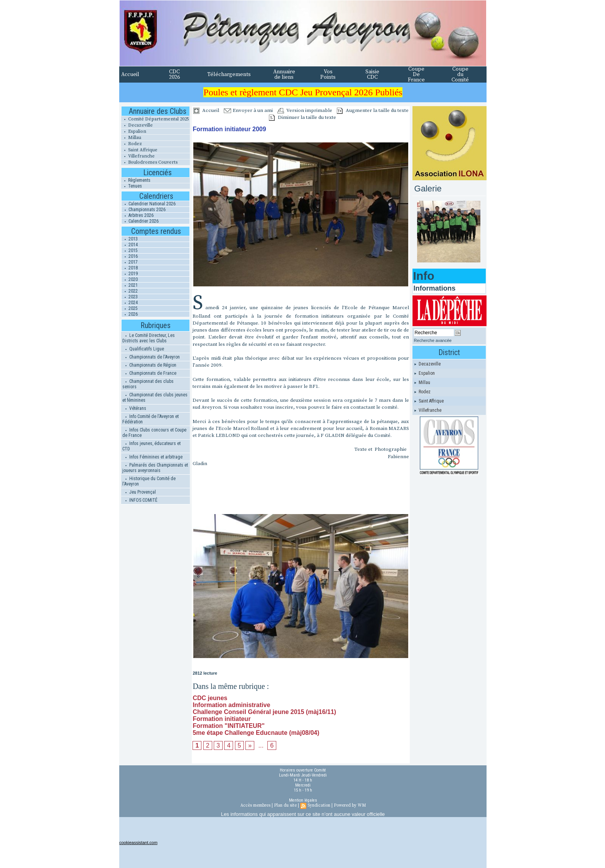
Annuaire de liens (284, 74)
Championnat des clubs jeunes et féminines (155, 398)
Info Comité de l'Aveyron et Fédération (150, 419)
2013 (130, 239)
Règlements (136, 180)
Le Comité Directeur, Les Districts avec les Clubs (149, 338)
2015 (130, 250)
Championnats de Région (149, 365)
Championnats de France (149, 373)
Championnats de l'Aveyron (151, 357)
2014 (130, 245)
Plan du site (285, 805)
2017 (130, 262)
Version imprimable (305, 110)
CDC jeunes (210, 698)
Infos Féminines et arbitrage (152, 457)
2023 (130, 297)
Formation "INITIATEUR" (228, 726)
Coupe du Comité (460, 74)
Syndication (319, 805)
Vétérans (134, 408)
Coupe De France (416, 74)
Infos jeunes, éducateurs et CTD (151, 446)
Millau (131, 138)
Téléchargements (229, 74)
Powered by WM (350, 805)
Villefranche (138, 156)
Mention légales (303, 800)
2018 (130, 268)
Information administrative (231, 705)
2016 (130, 256)
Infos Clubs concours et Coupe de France (154, 433)
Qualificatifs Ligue (143, 349)
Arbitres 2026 (138, 215)
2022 (130, 291)
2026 (130, 314)
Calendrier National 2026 (149, 204)
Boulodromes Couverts (149, 162)
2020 (130, 279)
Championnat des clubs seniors (148, 384)
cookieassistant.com (138, 843)
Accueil (130, 74)
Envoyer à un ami (248, 110)
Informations (435, 288)
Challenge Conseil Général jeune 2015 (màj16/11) (264, 712)
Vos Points (328, 74)
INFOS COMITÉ (140, 500)
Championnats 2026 (144, 210)
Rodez (132, 144)
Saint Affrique (139, 150)
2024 (130, 303)
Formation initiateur (221, 719)
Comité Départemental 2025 (155, 119)
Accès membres (255, 805)
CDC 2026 (174, 74)
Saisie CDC (372, 74)
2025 (130, 308)
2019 (130, 274)
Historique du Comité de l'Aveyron (149, 481)
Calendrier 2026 (140, 221)
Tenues (132, 186)
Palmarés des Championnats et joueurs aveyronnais (155, 468)
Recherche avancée (433, 340)
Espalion (134, 131)
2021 (130, 285)
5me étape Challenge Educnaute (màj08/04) (256, 733)
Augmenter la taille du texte (373, 110)
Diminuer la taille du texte (302, 117)
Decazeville (137, 125)
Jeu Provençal (139, 492)
